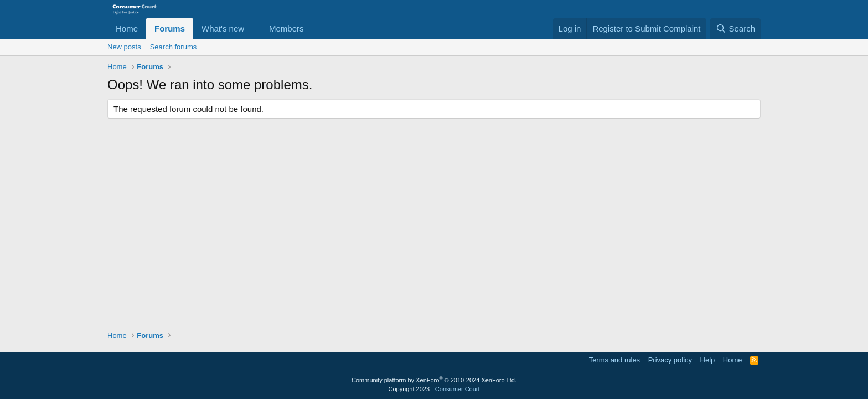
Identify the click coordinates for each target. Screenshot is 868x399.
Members (286, 29)
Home (127, 29)
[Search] (735, 29)
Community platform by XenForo (434, 380)
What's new (223, 29)
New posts (124, 47)
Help (708, 360)
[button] (253, 29)
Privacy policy (670, 360)
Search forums (174, 47)
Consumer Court (458, 389)
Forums (170, 29)
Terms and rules (614, 360)
